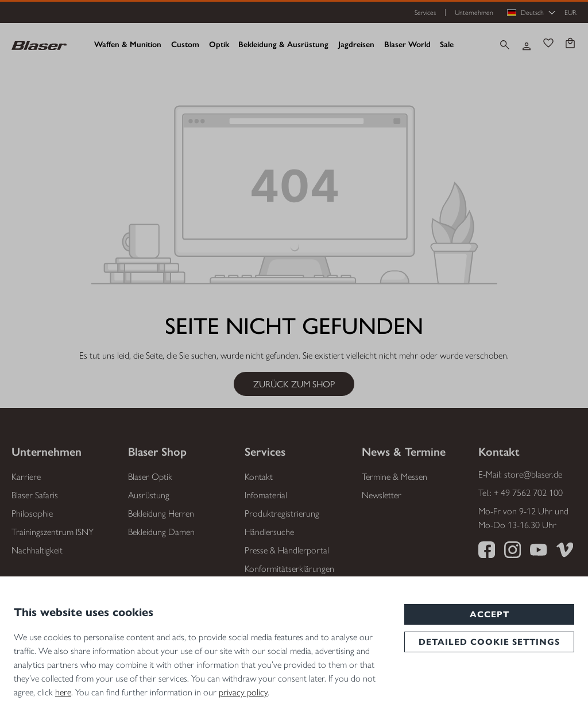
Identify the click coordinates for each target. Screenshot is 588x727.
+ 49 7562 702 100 (528, 493)
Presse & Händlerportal (287, 550)
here (63, 692)
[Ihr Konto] (527, 45)
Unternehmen (474, 13)
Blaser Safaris (35, 495)
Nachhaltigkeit (37, 550)
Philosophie (32, 513)
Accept (490, 614)
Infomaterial (266, 495)
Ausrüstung (149, 495)
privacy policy (243, 692)
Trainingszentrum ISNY (53, 532)
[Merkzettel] (548, 45)
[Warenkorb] (570, 45)
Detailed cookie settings (489, 642)
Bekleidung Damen (161, 532)
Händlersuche (269, 532)
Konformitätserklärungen (289, 569)
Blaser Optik (150, 477)
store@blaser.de (533, 474)
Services (425, 13)
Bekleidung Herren (161, 513)
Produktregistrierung (282, 513)
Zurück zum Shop (294, 384)
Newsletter (382, 495)
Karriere (26, 477)
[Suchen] (505, 45)
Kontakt (259, 477)
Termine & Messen (394, 477)
